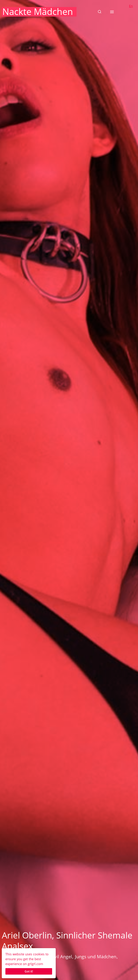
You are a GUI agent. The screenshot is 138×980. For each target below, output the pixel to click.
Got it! (29, 971)
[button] (100, 12)
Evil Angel (62, 956)
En (131, 6)
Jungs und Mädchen (96, 956)
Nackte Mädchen (38, 12)
